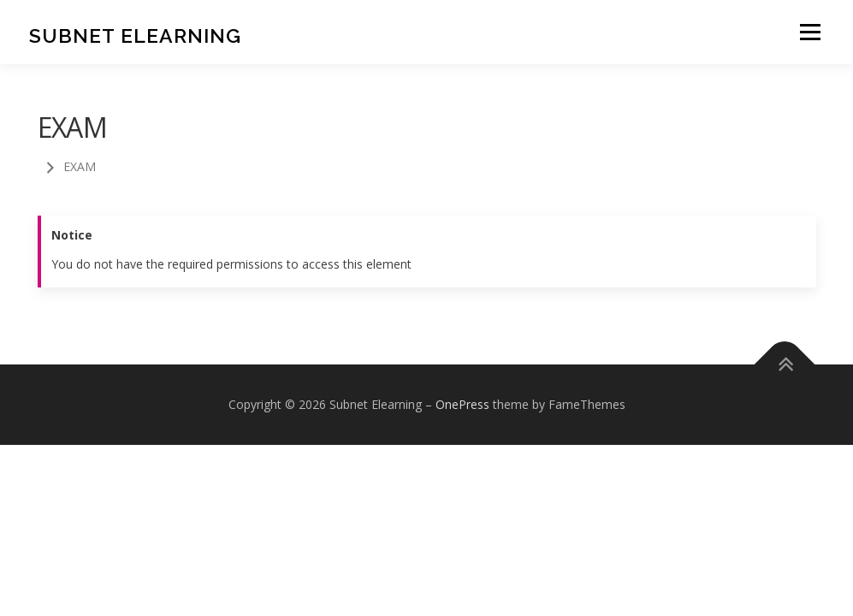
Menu (810, 32)
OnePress (462, 404)
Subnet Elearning (135, 35)
